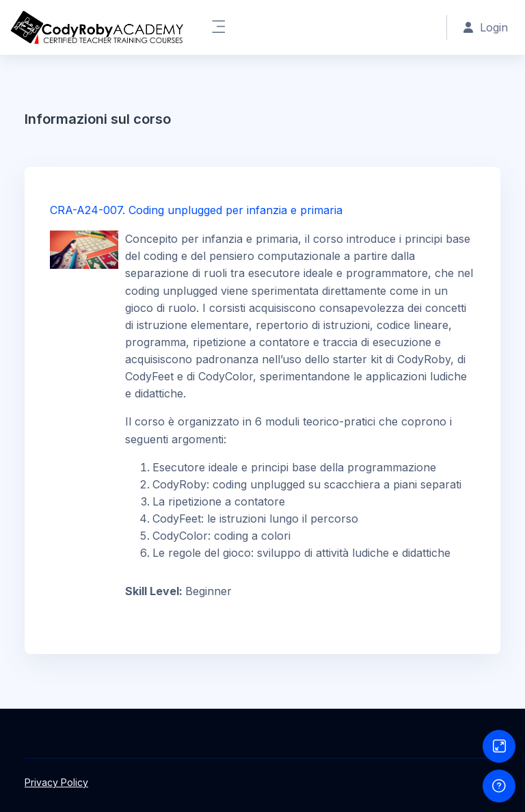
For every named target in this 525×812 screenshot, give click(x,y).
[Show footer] (499, 786)
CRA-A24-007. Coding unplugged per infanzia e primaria (196, 210)
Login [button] (486, 27)
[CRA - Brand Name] (97, 27)
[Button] (499, 746)
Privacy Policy (56, 782)
